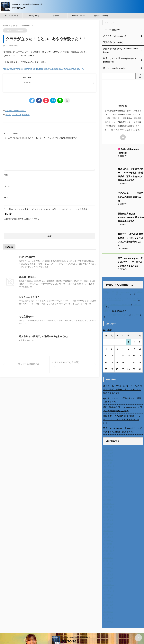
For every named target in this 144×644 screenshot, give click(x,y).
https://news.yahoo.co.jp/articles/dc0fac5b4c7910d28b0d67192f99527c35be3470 (41, 69)
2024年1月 (108, 533)
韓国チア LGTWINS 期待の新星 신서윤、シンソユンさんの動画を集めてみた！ (131, 237)
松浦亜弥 (26, 114)
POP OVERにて (27, 257)
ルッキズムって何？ (29, 296)
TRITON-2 (18, 8)
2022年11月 (108, 580)
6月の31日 (107, 306)
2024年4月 (108, 523)
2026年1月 (108, 452)
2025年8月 (108, 469)
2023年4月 (108, 563)
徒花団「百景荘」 (28, 276)
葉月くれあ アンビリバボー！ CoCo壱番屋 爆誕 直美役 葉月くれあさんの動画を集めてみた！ (123, 385)
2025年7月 (108, 472)
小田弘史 (135, 311)
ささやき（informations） (16, 111)
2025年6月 (108, 475)
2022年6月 (108, 597)
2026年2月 (108, 448)
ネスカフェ (17, 114)
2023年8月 (108, 550)
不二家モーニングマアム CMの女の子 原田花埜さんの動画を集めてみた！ (123, 295)
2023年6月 (108, 556)
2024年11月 (108, 499)
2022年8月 (108, 590)
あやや (8, 114)
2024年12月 (108, 496)
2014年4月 (108, 614)
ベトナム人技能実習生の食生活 (116, 311)
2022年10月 (108, 583)
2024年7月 (108, 513)
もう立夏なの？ (27, 316)
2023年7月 (108, 553)
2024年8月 (108, 509)
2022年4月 (108, 604)
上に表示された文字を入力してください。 (23, 218)
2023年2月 (108, 570)
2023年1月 (108, 573)
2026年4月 (108, 442)
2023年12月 (108, 536)
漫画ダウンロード (101, 16)
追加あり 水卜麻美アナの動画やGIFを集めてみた (44, 336)
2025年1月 (108, 492)
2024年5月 (108, 519)
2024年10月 (108, 502)
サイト (7, 197)
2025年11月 (108, 459)
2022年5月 (108, 600)
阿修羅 (56, 16)
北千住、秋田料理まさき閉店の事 (117, 300)
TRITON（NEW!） (11, 16)
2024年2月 (108, 529)
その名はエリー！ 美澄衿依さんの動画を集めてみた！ (123, 396)
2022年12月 (108, 577)
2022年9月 (108, 587)
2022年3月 (108, 607)
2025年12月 (108, 455)
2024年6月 (108, 516)
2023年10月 (108, 543)
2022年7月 (108, 594)
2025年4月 (108, 482)
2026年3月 (108, 445)
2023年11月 (108, 540)
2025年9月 (108, 465)
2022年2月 (108, 611)
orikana (133, 296)
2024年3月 (108, 526)
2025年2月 (108, 489)
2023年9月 (108, 546)
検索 (140, 76)
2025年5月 (108, 479)
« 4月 (106, 369)
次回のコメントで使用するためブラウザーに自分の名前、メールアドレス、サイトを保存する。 (49, 209)
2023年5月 (108, 560)
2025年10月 (108, 462)
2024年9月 (108, 506)
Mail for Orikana (79, 16)
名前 (7, 174)
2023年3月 (108, 567)
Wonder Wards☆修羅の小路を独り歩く (77, 630)
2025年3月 (108, 486)
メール (8, 186)
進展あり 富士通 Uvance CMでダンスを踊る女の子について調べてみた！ (123, 289)
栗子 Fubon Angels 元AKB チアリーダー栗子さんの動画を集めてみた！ (130, 258)
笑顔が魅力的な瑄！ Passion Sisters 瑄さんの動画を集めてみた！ (131, 217)
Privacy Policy (34, 16)
